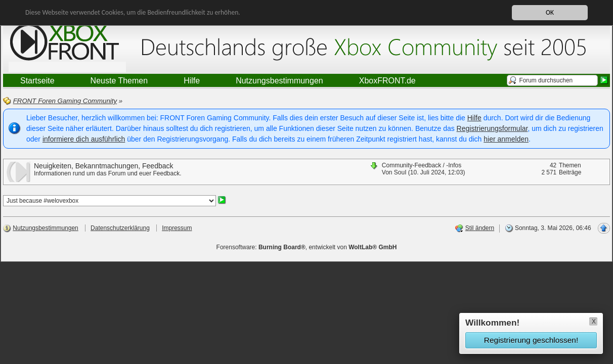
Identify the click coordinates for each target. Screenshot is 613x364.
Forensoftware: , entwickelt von (307, 247)
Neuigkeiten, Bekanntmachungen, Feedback (104, 166)
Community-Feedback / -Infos (422, 165)
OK (550, 12)
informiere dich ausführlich (84, 139)
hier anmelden (506, 139)
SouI (400, 172)
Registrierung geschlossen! (531, 340)
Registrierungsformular (492, 128)
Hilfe (474, 118)
